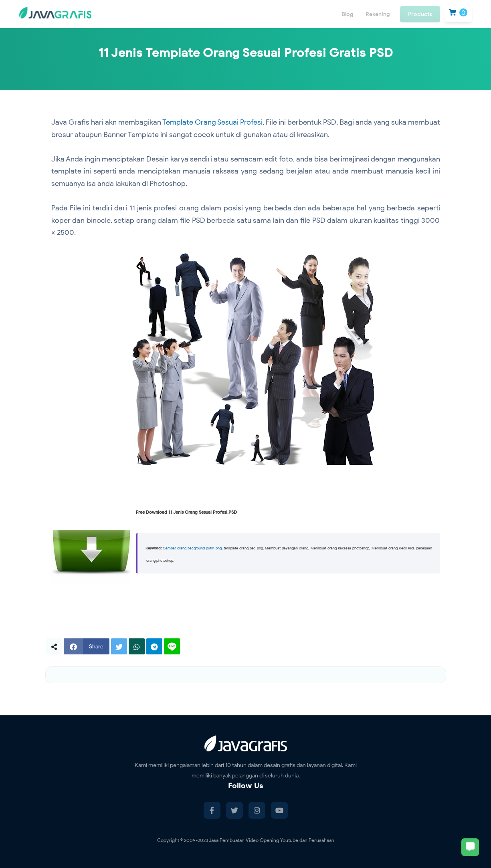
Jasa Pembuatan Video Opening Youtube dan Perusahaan (272, 840)
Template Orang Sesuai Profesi (212, 122)
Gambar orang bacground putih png (192, 548)
